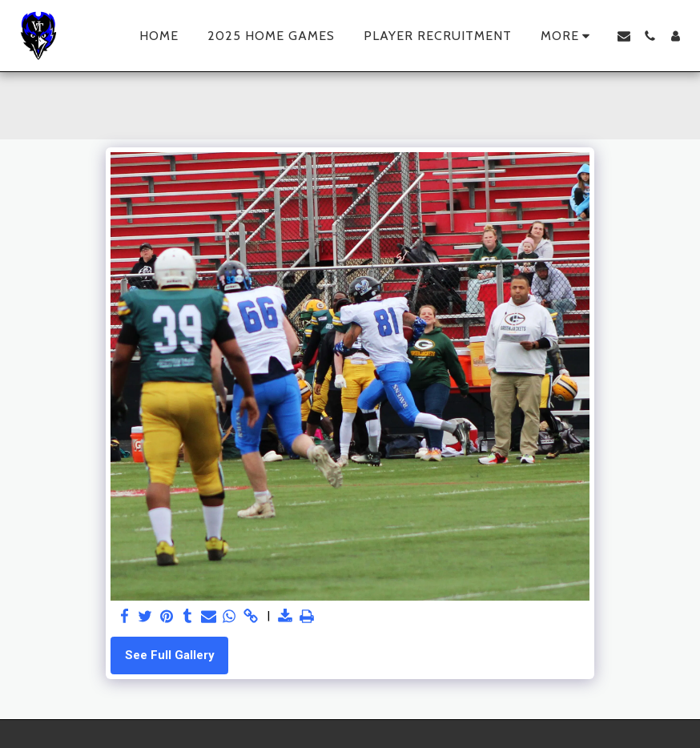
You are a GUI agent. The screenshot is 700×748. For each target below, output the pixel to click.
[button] (624, 36)
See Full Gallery (170, 655)
